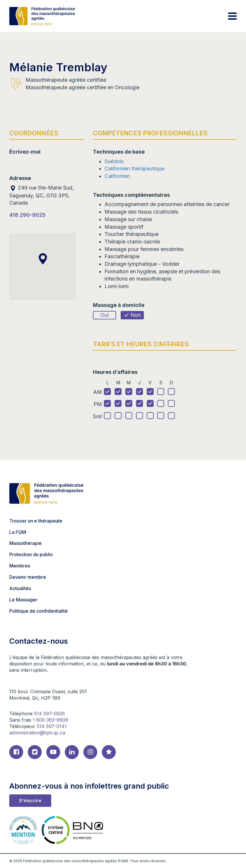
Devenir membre (28, 577)
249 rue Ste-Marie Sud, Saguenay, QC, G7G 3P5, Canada (42, 195)
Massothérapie (25, 543)
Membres (20, 566)
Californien (117, 176)
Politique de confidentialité (38, 611)
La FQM (18, 532)
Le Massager (23, 600)
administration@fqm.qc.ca (37, 733)
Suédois (114, 161)
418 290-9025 (27, 215)
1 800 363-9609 (50, 720)
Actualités (20, 588)
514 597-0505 (49, 714)
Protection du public (31, 554)
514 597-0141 (52, 726)
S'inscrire (30, 800)
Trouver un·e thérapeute (36, 521)
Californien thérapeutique (134, 169)
